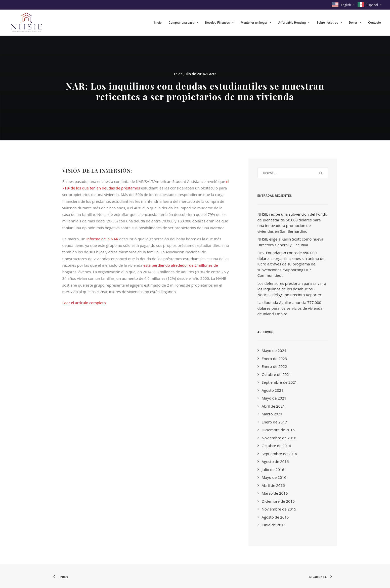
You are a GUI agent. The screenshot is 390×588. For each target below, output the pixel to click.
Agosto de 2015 (275, 517)
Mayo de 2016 (274, 477)
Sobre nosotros (329, 23)
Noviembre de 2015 (279, 509)
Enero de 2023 (274, 359)
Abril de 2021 (273, 406)
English (348, 5)
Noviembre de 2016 (279, 438)
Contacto (375, 23)
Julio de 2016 (273, 469)
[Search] (293, 173)
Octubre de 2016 (276, 446)
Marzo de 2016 (275, 493)
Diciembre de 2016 (278, 430)
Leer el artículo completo (84, 303)
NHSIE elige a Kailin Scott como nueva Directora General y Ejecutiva (290, 242)
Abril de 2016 (273, 485)
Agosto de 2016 (275, 461)
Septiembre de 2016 (279, 454)
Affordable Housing (294, 23)
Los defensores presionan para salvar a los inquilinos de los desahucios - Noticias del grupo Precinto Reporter (292, 289)
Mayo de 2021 (274, 398)
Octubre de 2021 (276, 374)
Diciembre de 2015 (278, 501)
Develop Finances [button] (220, 23)
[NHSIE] (26, 23)
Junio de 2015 (274, 525)
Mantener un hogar (256, 23)
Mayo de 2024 (274, 350)
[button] (321, 173)
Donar (355, 23)
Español (374, 5)
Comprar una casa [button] (183, 23)
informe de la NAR (102, 239)
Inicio (158, 23)
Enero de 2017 (274, 422)
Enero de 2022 (274, 366)
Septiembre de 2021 (279, 382)
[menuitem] (344, 5)
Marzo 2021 (272, 414)
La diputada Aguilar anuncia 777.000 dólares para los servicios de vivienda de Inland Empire (290, 308)
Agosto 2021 (273, 390)
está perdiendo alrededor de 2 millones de (181, 265)
